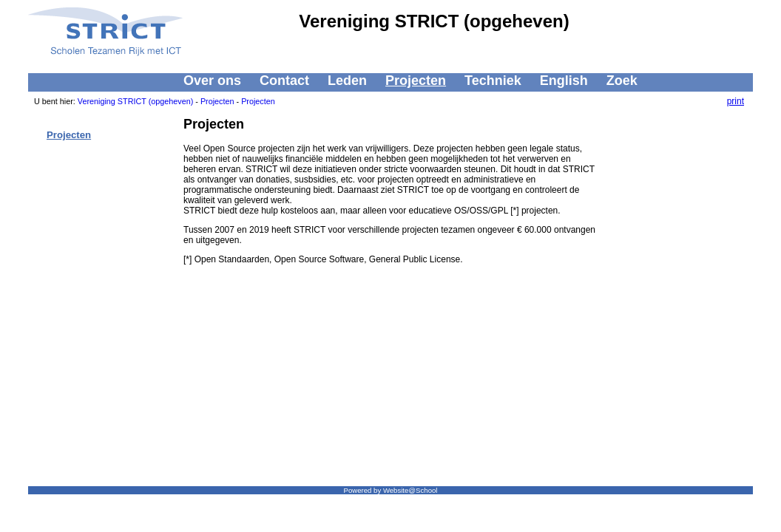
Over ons (212, 81)
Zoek (622, 81)
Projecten (416, 81)
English (564, 81)
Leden (347, 81)
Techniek (493, 81)
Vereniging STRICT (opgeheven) (135, 101)
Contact (284, 81)
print (736, 101)
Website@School (410, 490)
